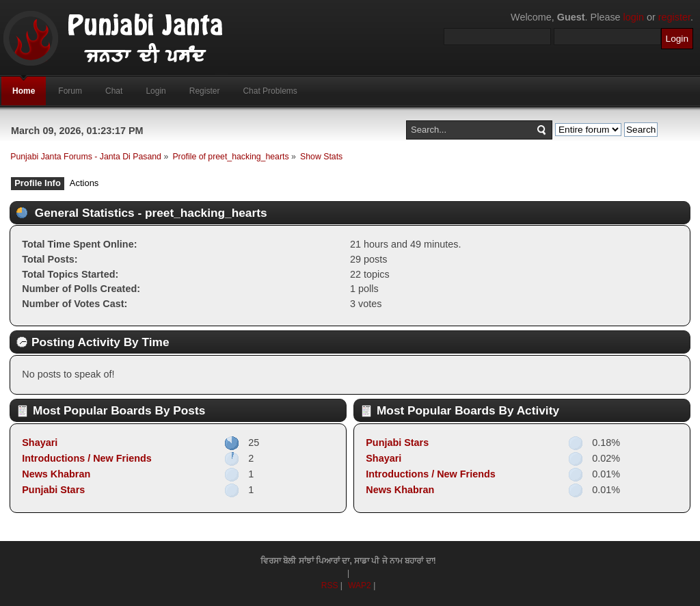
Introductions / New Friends (87, 458)
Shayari (40, 443)
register (674, 17)
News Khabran (56, 474)
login (634, 17)
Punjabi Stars (53, 490)
